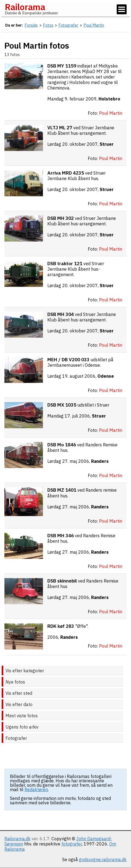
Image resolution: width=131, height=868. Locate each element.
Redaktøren (36, 789)
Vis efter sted (19, 693)
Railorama (25, 7)
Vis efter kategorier (25, 671)
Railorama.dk (17, 839)
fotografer (72, 844)
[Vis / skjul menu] (122, 9)
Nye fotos (15, 682)
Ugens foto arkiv (22, 727)
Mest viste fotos (22, 716)
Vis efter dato (19, 704)
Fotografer (16, 738)
